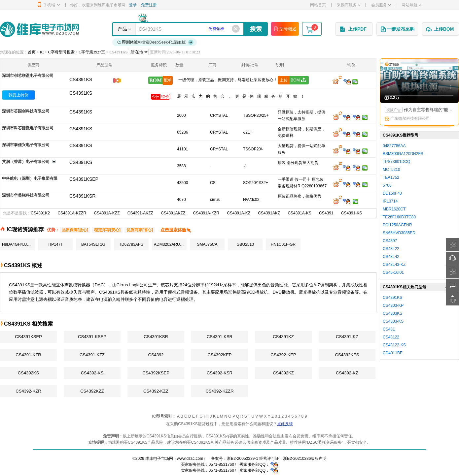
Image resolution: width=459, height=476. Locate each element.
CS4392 (156, 355)
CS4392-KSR (220, 373)
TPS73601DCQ (396, 162)
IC (42, 52)
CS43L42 (391, 257)
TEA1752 (391, 177)
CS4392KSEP (156, 373)
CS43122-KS (394, 345)
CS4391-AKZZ (140, 213)
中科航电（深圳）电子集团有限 (30, 178)
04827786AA (394, 146)
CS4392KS (28, 373)
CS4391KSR (156, 337)
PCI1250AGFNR (397, 225)
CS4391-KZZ (92, 355)
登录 (133, 5)
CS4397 (390, 241)
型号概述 (285, 29)
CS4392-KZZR (219, 391)
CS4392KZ (283, 373)
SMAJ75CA (207, 244)
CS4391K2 (40, 213)
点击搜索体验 (176, 230)
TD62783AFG (131, 244)
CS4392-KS (92, 373)
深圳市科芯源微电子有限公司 (28, 128)
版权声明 (319, 459)
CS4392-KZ (347, 373)
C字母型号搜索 (61, 52)
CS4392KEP (220, 355)
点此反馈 (285, 424)
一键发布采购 (397, 29)
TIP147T (55, 244)
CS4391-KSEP (92, 337)
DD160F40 (392, 193)
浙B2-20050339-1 (243, 459)
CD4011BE (393, 353)
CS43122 (391, 337)
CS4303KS (392, 313)
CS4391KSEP (28, 337)
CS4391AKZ (269, 213)
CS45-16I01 (393, 272)
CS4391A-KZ (239, 213)
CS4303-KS (393, 321)
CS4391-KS (352, 213)
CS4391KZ (283, 337)
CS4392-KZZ (156, 391)
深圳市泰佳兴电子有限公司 (26, 145)
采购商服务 (349, 5)
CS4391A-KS (299, 213)
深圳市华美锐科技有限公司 (26, 195)
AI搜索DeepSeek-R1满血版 (156, 42)
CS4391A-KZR (206, 213)
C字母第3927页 (92, 52)
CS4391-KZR (28, 355)
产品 (123, 29)
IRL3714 (390, 201)
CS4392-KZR (28, 391)
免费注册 (149, 5)
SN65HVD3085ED (399, 233)
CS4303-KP (393, 305)
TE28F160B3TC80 (399, 217)
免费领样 (216, 29)
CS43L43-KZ (394, 265)
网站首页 (318, 5)
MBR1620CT (394, 209)
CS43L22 (391, 249)
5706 (387, 185)
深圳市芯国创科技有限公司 (26, 111)
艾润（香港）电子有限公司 (26, 162)
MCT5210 (391, 170)
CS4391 (326, 213)
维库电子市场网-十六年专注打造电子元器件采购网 (39, 29)
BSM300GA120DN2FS (403, 154)
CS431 (389, 329)
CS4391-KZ (347, 337)
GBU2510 (245, 244)
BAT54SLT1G (93, 244)
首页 (32, 52)
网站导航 (411, 5)
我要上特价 (18, 95)
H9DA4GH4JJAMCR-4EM (18, 244)
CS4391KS (81, 93)
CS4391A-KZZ (107, 213)
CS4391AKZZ (173, 213)
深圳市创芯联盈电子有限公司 (28, 76)
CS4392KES (347, 355)
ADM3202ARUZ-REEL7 (170, 244)
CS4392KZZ (92, 391)
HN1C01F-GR (283, 244)
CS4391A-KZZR (72, 213)
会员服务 (381, 5)
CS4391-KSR (220, 337)
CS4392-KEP (283, 355)
